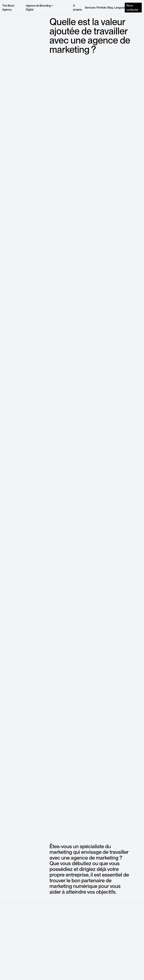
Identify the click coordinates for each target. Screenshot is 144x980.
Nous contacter (132, 8)
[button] (119, 8)
